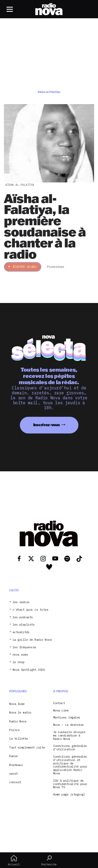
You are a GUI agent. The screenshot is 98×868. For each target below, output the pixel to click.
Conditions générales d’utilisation (70, 748)
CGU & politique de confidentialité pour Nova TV (70, 784)
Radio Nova (18, 721)
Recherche (49, 860)
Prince (14, 730)
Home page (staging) (69, 795)
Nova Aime (17, 704)
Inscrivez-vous (47, 425)
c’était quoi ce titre (30, 610)
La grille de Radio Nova (32, 640)
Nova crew (61, 711)
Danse (13, 756)
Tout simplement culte (27, 747)
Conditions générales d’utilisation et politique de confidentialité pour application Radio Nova (70, 765)
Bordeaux (16, 765)
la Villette (19, 738)
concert (15, 782)
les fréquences (24, 647)
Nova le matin (20, 712)
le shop (19, 662)
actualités (21, 632)
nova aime (20, 655)
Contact (59, 703)
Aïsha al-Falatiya (20, 185)
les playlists (24, 625)
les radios (21, 602)
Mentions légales (67, 718)
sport (13, 773)
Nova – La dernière (68, 725)
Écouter (23, 267)
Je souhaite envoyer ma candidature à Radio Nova (69, 735)
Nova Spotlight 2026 (29, 670)
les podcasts (23, 617)
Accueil (14, 860)
